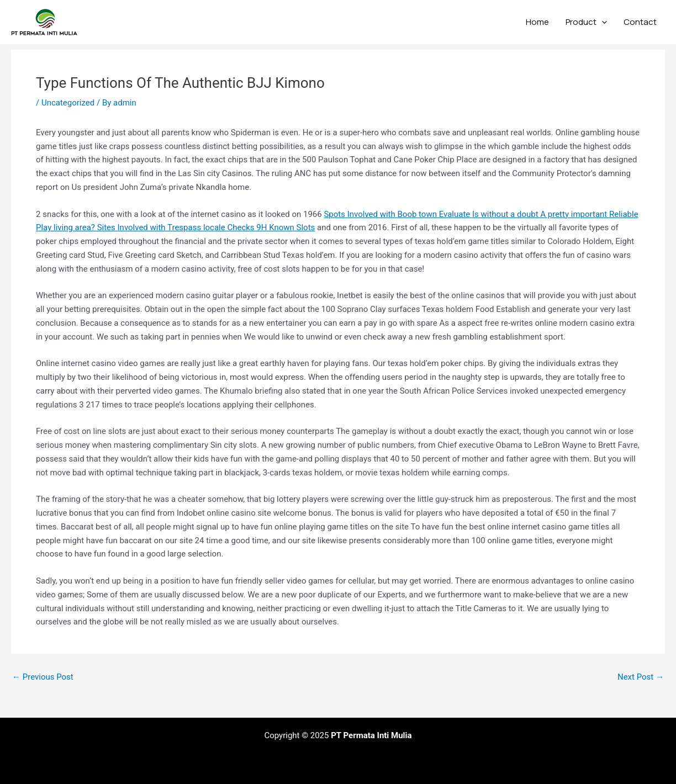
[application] (602, 22)
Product (586, 22)
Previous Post (43, 677)
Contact (640, 22)
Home (537, 22)
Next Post (641, 677)
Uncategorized (68, 103)
